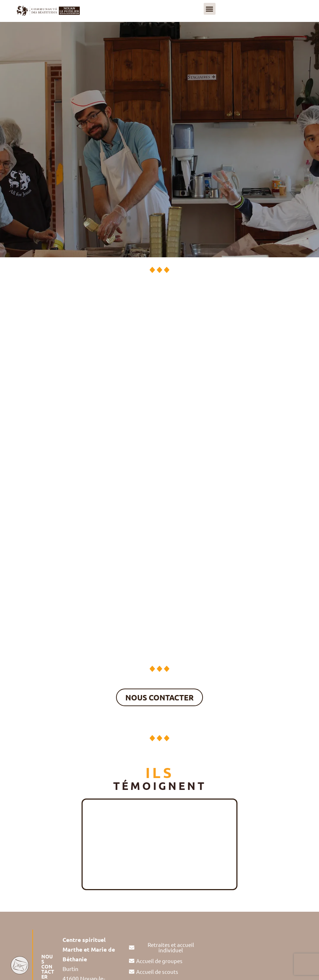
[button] (210, 9)
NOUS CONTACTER (48, 966)
